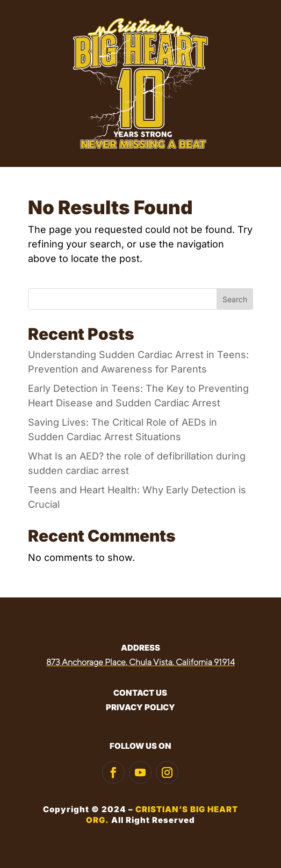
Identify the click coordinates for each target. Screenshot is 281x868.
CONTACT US (140, 693)
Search (235, 299)
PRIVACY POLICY (140, 707)
